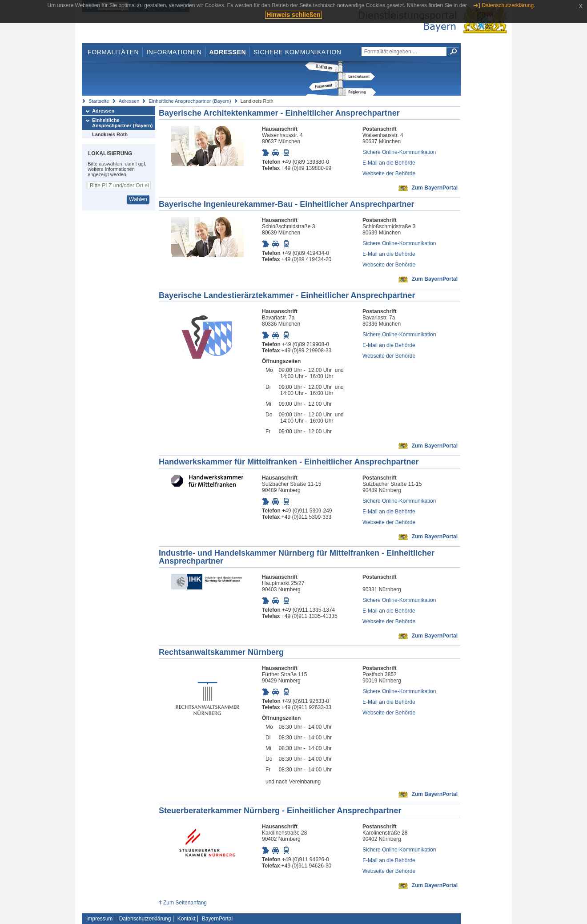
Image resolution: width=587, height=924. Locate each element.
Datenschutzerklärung (145, 919)
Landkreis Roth (110, 134)
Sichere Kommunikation (298, 52)
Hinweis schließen (293, 15)
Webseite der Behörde (389, 174)
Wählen (138, 199)
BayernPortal (217, 919)
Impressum (99, 919)
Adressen (228, 52)
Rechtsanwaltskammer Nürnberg (221, 652)
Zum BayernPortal (435, 188)
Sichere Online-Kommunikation (399, 152)
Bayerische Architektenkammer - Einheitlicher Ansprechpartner (279, 113)
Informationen (174, 52)
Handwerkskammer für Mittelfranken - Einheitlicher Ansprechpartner (289, 462)
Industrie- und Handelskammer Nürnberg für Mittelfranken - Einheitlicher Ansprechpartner (297, 557)
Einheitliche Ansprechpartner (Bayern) (190, 101)
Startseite (99, 101)
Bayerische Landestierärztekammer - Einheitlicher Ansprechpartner (287, 295)
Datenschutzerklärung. (508, 5)
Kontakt (187, 919)
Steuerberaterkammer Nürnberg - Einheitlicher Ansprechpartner (280, 811)
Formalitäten (113, 52)
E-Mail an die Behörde (389, 163)
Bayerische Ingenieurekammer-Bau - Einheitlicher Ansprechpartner (287, 204)
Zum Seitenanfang (185, 903)
